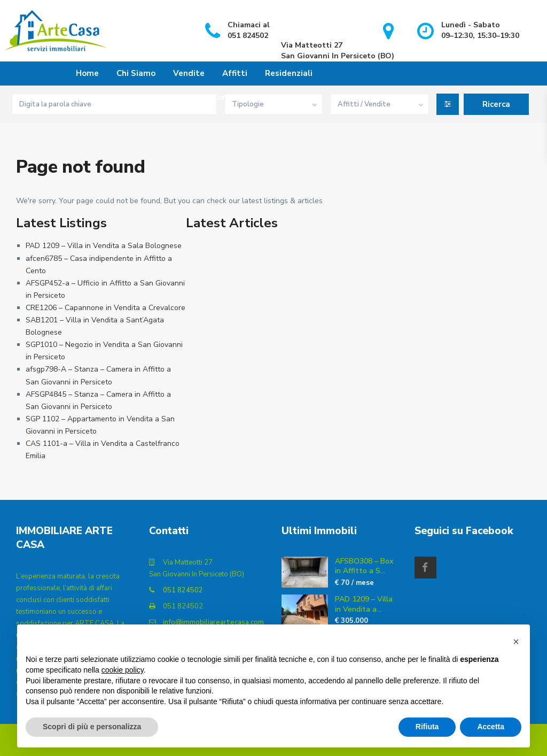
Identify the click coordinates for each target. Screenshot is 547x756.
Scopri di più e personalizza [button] (92, 727)
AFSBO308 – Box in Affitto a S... (364, 566)
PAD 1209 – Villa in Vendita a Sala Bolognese (104, 246)
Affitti (235, 73)
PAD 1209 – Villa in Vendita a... (364, 604)
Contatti (295, 97)
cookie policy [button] (123, 670)
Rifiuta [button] (427, 727)
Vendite (189, 73)
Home (87, 73)
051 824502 (183, 590)
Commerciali (237, 97)
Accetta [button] (491, 727)
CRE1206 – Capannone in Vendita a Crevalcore (106, 308)
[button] (516, 642)
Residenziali (289, 73)
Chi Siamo (136, 73)
